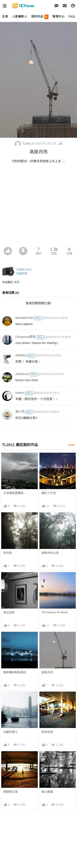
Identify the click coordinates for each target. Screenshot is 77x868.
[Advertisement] (38, 206)
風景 (17, 282)
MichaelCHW (24, 318)
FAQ (72, 16)
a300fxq (21, 355)
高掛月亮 (47, 672)
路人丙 (20, 411)
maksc (20, 393)
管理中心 (58, 16)
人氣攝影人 (20, 16)
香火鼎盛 (47, 759)
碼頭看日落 (10, 759)
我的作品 (40, 17)
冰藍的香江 (10, 732)
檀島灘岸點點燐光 (15, 672)
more (72, 445)
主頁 (5, 16)
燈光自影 (9, 612)
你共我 (8, 553)
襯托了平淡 (49, 493)
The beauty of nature (55, 612)
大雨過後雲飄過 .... (15, 493)
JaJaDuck (22, 374)
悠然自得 (47, 732)
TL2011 (23, 144)
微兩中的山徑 (50, 553)
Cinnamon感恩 (25, 337)
